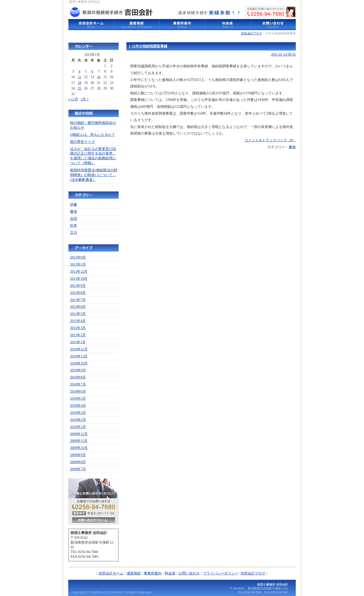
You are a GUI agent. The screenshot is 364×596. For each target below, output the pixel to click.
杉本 (74, 226)
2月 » (85, 99)
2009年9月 (78, 455)
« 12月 (73, 99)
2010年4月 (78, 406)
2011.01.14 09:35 (283, 55)
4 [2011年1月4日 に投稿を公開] (79, 71)
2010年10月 (79, 363)
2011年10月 (79, 279)
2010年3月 (78, 413)
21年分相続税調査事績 (150, 46)
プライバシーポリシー (221, 573)
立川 (74, 233)
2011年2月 (78, 335)
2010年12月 (79, 349)
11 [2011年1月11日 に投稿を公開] (79, 77)
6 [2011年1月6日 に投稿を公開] (92, 71)
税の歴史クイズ (82, 142)
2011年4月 (78, 321)
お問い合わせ (273, 25)
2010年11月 (79, 356)
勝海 (292, 147)
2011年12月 (79, 272)
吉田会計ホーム (91, 25)
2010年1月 (78, 427)
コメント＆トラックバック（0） (270, 140)
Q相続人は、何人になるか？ (93, 135)
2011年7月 (78, 300)
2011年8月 (78, 293)
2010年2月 (78, 420)
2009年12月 (79, 434)
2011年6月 (78, 307)
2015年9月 (78, 257)
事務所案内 (182, 25)
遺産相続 (136, 25)
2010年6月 (78, 391)
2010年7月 (78, 384)
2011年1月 (78, 342)
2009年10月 (79, 448)
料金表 (227, 25)
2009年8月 (78, 462)
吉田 (74, 219)
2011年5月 (78, 314)
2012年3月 (78, 264)
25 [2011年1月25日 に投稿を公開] (79, 88)
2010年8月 (78, 377)
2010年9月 (78, 370)
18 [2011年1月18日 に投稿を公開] (79, 83)
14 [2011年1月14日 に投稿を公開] (99, 77)
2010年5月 (78, 399)
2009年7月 (78, 469)
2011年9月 (78, 286)
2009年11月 (79, 441)
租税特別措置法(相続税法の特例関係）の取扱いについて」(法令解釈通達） (94, 175)
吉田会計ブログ (252, 33)
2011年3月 (78, 328)
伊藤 (74, 205)
